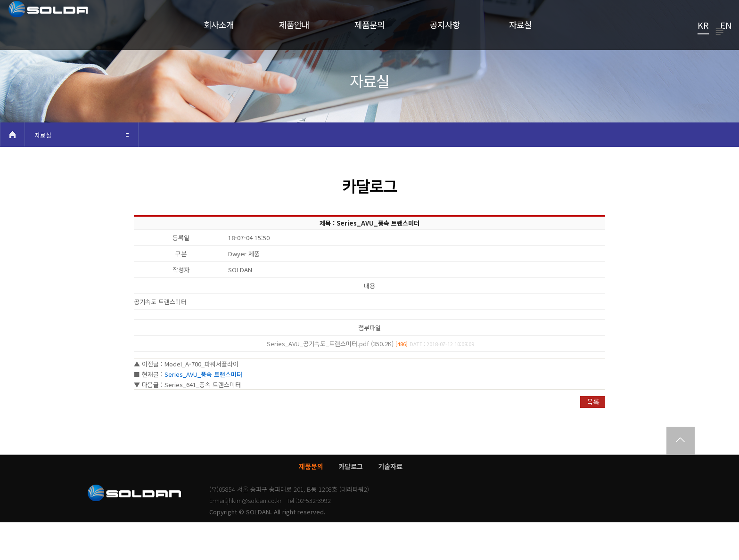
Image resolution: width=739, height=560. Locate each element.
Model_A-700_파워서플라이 (201, 402)
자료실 (43, 173)
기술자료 (390, 504)
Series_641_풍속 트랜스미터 (203, 422)
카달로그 (351, 504)
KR (703, 26)
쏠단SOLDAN (68, 31)
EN (726, 26)
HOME (12, 172)
